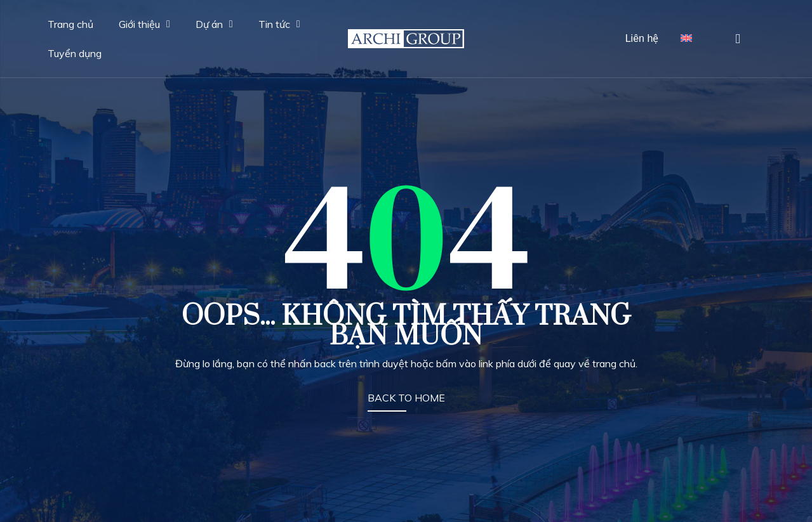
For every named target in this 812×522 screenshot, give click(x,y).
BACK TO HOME (406, 398)
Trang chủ (70, 24)
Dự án (214, 24)
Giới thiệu (144, 24)
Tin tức (279, 24)
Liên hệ (642, 38)
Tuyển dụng (75, 53)
